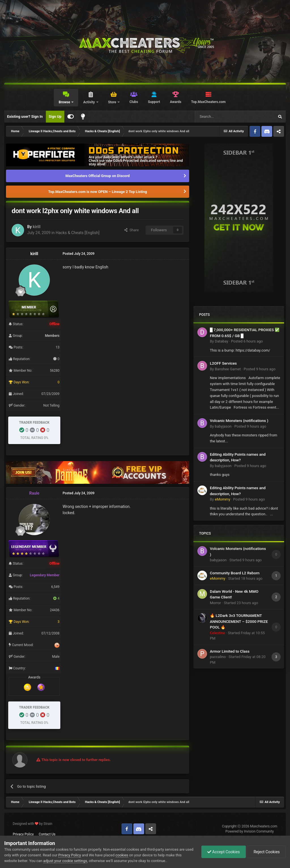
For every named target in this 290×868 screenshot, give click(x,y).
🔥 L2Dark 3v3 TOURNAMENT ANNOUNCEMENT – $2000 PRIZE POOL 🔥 (239, 621)
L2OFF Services (223, 363)
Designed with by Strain (33, 824)
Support (154, 102)
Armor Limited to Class (230, 651)
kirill (36, 227)
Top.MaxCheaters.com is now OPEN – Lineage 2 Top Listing (98, 192)
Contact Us (47, 834)
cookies (122, 855)
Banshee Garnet (228, 369)
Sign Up (55, 116)
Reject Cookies (266, 852)
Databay (221, 341)
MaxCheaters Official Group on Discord (98, 176)
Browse (65, 102)
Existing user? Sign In (25, 116)
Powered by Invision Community (250, 831)
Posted (247, 341)
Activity (89, 102)
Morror (215, 603)
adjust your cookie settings (65, 861)
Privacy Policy (23, 834)
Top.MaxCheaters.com (208, 102)
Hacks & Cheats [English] (77, 233)
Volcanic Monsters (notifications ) (239, 421)
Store (112, 102)
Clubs (134, 102)
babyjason (223, 426)
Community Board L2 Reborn (235, 573)
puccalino (218, 657)
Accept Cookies (224, 852)
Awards (176, 102)
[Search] (221, 117)
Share (132, 230)
